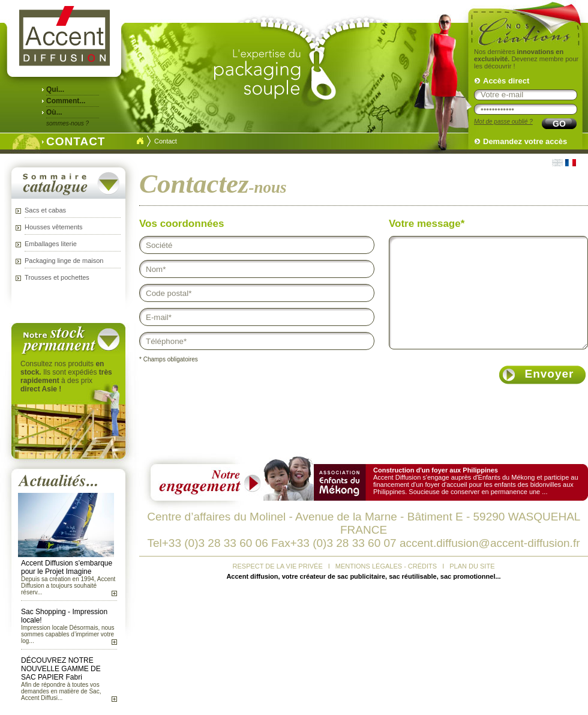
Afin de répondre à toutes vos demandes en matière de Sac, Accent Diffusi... (61, 691)
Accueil (140, 141)
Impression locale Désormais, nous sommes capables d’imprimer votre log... (68, 634)
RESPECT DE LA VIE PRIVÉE (278, 566)
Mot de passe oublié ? (503, 122)
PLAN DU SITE (472, 566)
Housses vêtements (54, 227)
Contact (166, 141)
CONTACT (73, 140)
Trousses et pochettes (57, 277)
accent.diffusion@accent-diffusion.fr (490, 543)
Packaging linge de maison (64, 261)
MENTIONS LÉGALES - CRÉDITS (386, 566)
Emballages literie (51, 244)
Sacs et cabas (45, 210)
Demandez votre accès (525, 141)
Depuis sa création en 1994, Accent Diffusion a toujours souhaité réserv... (68, 586)
